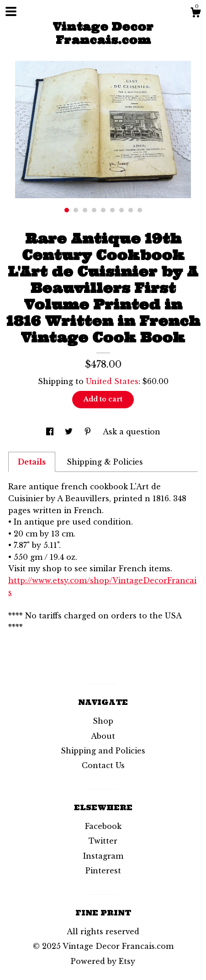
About (103, 736)
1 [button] (67, 210)
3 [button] (85, 210)
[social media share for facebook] (51, 432)
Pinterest (103, 871)
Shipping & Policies (105, 462)
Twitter (103, 841)
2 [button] (76, 210)
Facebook (103, 826)
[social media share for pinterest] (89, 432)
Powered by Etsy (103, 961)
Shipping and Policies (103, 751)
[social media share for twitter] (70, 432)
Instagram (103, 856)
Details (32, 462)
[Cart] (195, 14)
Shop (103, 721)
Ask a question (132, 432)
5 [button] (103, 210)
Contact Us (103, 765)
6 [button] (112, 210)
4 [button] (94, 210)
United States (112, 381)
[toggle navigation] (11, 11)
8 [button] (131, 210)
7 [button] (121, 210)
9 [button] (140, 210)
